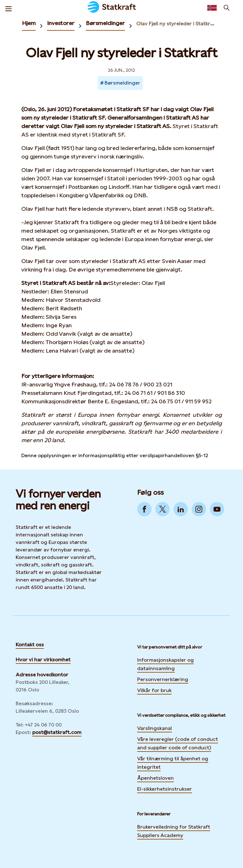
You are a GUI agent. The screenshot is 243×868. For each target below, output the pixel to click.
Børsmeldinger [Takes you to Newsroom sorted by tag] (122, 83)
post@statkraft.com (57, 732)
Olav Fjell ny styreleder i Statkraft (176, 24)
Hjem (29, 23)
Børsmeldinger (105, 23)
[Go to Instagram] (199, 509)
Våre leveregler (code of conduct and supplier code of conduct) (178, 743)
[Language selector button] (212, 8)
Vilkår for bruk (154, 690)
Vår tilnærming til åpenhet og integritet (173, 763)
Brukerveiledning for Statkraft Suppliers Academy (174, 831)
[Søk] (227, 8)
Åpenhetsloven (155, 778)
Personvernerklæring (163, 679)
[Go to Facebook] (144, 509)
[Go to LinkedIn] (181, 509)
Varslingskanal (155, 728)
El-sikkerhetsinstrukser (165, 789)
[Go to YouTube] (217, 509)
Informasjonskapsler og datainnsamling (165, 664)
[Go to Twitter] (163, 509)
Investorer (61, 23)
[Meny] (8, 8)
